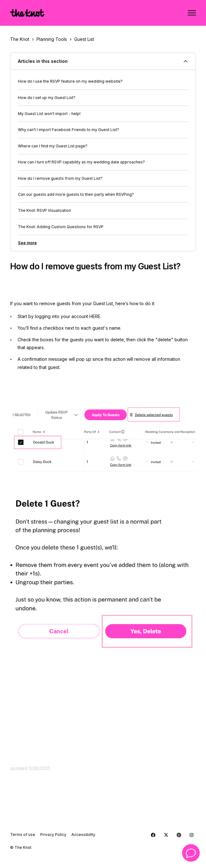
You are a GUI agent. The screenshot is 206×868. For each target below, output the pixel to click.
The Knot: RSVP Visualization (45, 210)
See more (27, 243)
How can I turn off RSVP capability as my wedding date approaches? (81, 162)
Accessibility (83, 835)
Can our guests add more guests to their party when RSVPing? (76, 194)
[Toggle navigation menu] (192, 13)
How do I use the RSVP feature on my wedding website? (70, 81)
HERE (95, 316)
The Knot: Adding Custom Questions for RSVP (61, 227)
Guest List (84, 39)
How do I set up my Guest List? (47, 98)
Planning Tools (52, 39)
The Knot (20, 39)
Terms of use (23, 835)
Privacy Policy (53, 835)
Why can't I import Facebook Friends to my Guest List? (69, 130)
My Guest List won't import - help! (49, 114)
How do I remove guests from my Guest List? (60, 178)
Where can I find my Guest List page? (53, 146)
